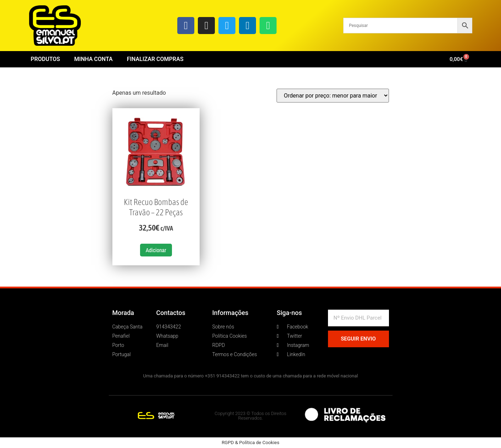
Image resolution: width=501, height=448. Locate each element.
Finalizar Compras (155, 59)
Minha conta (93, 59)
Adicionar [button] (156, 250)
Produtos (46, 59)
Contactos (171, 313)
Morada (123, 313)
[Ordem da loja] (333, 96)
